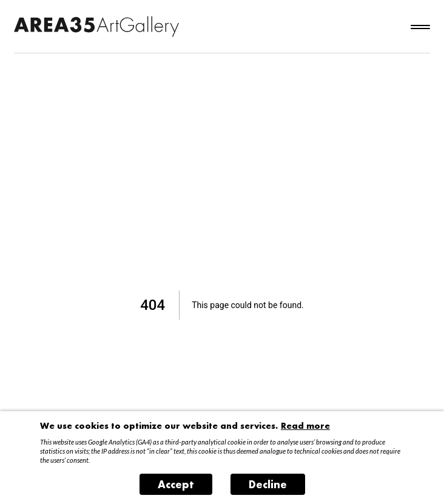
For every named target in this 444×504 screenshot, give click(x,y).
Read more (305, 425)
